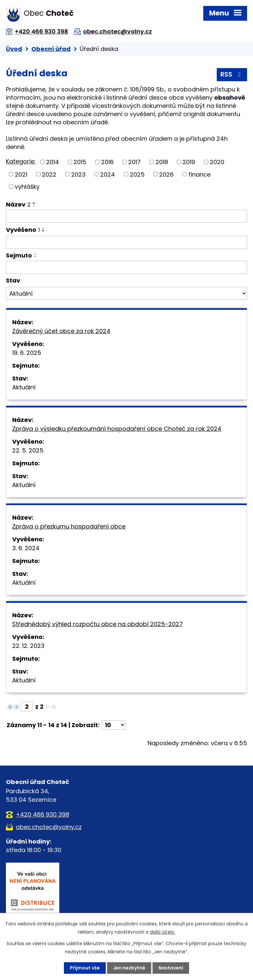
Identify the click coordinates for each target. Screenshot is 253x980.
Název (18, 204)
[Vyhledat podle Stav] (126, 293)
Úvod (14, 49)
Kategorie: (21, 161)
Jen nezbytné (129, 968)
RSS (232, 74)
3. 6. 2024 (26, 548)
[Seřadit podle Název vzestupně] (34, 203)
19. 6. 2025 (27, 353)
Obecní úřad (51, 49)
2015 (80, 162)
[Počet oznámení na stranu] (114, 725)
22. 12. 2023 (28, 646)
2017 (134, 162)
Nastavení (171, 968)
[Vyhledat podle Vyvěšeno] (126, 242)
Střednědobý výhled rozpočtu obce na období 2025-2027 (98, 624)
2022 (49, 174)
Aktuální (24, 387)
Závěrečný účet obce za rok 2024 (61, 331)
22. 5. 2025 (28, 450)
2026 (166, 174)
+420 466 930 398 (42, 31)
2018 (162, 162)
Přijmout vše (85, 968)
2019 (189, 162)
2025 (137, 174)
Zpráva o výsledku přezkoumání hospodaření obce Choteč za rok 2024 (117, 429)
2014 (53, 162)
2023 (78, 174)
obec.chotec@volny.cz (117, 31)
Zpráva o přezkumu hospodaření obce (69, 526)
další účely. (163, 932)
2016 (107, 162)
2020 (217, 162)
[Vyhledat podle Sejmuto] (126, 267)
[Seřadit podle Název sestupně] (34, 206)
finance (199, 174)
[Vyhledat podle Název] (126, 216)
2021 (21, 174)
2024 (108, 174)
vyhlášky (27, 187)
